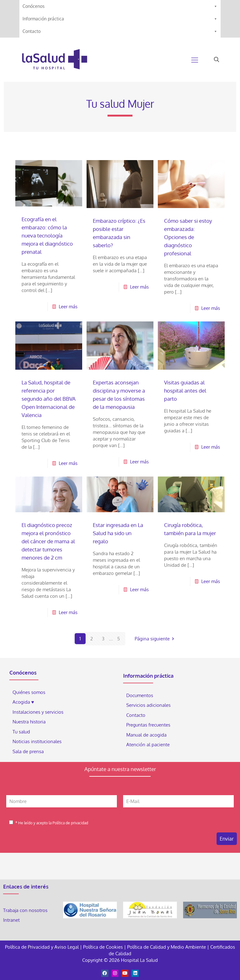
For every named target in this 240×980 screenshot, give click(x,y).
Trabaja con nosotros (25, 910)
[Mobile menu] (195, 60)
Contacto (120, 31)
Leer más (68, 307)
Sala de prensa (28, 751)
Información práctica (120, 19)
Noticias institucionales (37, 741)
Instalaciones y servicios (38, 712)
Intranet (12, 920)
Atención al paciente (149, 745)
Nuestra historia (29, 722)
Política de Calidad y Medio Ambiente (167, 947)
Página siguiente (155, 639)
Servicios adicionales (148, 705)
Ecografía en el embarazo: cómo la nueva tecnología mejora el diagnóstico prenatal (47, 235)
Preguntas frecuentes (148, 725)
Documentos (140, 695)
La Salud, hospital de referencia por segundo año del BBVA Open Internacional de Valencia (49, 399)
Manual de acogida (146, 735)
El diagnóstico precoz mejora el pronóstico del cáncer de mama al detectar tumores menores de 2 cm (48, 541)
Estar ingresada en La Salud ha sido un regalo (118, 533)
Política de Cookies (103, 947)
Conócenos (120, 6)
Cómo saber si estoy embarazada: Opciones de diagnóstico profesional (188, 237)
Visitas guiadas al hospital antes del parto (185, 391)
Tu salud (21, 732)
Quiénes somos (29, 692)
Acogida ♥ (23, 702)
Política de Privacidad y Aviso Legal (42, 947)
